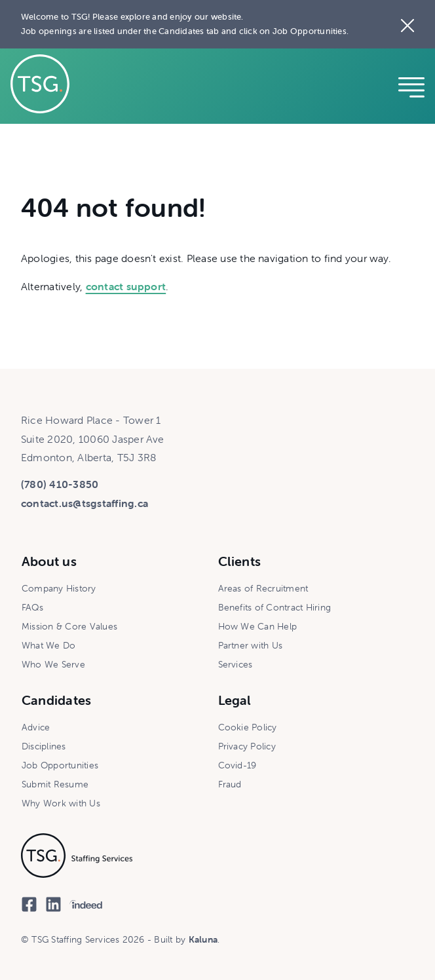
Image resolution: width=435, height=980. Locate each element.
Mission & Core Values (69, 626)
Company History (59, 588)
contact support (126, 286)
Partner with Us (251, 645)
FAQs (32, 607)
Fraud (230, 784)
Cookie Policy (248, 727)
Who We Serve (53, 664)
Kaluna (203, 939)
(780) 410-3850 (60, 484)
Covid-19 (237, 765)
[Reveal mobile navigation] (411, 86)
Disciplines (44, 746)
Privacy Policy (247, 746)
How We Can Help (258, 626)
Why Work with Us (61, 803)
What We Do (48, 645)
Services (236, 664)
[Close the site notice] (407, 24)
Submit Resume (55, 784)
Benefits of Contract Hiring (274, 607)
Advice (36, 727)
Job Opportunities (60, 765)
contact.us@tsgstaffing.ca (85, 503)
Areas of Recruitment (263, 588)
